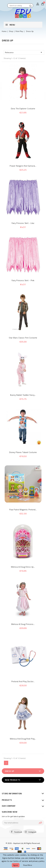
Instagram (32, 832)
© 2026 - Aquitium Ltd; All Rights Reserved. (23, 843)
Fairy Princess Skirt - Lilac (23, 223)
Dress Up (10, 771)
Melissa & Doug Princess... (23, 624)
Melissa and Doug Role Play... (23, 739)
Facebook (18, 832)
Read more (28, 865)
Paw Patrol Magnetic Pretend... (23, 510)
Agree (16, 865)
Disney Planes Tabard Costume (23, 452)
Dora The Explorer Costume (23, 109)
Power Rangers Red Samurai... (23, 166)
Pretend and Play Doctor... (23, 681)
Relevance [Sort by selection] (24, 52)
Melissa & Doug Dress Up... (23, 567)
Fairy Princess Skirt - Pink (23, 280)
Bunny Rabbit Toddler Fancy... (23, 395)
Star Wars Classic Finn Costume (23, 338)
